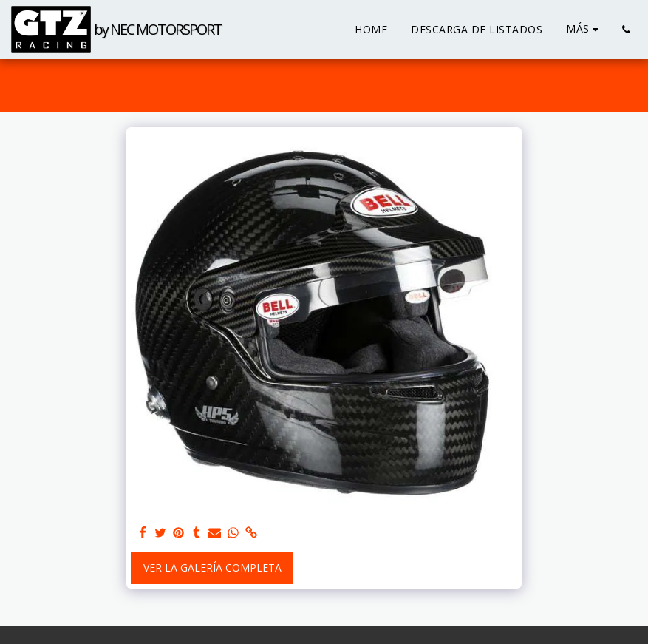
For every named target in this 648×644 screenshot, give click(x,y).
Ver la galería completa (212, 567)
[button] (626, 30)
